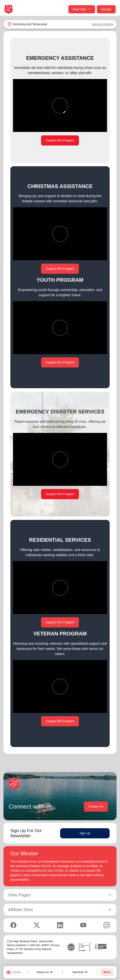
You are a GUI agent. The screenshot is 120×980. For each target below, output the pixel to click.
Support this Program (60, 140)
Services (81, 972)
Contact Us (96, 806)
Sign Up (85, 833)
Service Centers (102, 24)
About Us (45, 972)
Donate (106, 9)
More (107, 972)
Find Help (82, 9)
